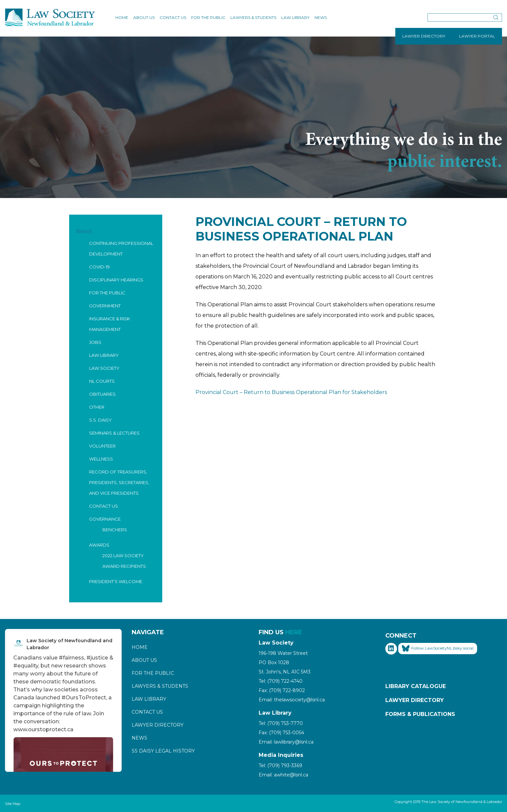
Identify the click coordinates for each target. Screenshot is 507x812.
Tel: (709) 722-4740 (281, 681)
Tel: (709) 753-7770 (281, 723)
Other (97, 407)
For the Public (208, 17)
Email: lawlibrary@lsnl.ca (286, 742)
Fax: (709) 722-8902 (282, 690)
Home (122, 17)
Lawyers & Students (253, 17)
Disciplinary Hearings (116, 280)
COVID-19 (99, 267)
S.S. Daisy (100, 420)
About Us (144, 17)
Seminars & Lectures (114, 433)
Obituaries (102, 394)
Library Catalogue (416, 686)
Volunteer (102, 446)
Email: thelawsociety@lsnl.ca (292, 700)
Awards (99, 545)
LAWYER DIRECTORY (424, 36)
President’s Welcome (116, 581)
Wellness (101, 459)
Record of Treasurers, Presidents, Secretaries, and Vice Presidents (119, 482)
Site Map (13, 804)
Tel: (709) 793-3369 (280, 765)
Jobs (95, 342)
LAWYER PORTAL (477, 36)
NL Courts (102, 381)
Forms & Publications (420, 714)
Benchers (115, 530)
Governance (105, 519)
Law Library (295, 17)
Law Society (104, 368)
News (321, 17)
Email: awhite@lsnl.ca (283, 775)
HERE (294, 632)
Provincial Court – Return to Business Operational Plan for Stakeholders (291, 392)
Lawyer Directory (158, 725)
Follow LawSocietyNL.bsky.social (438, 649)
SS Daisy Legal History (163, 751)
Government (105, 306)
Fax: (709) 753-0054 (281, 733)
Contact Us (173, 17)
